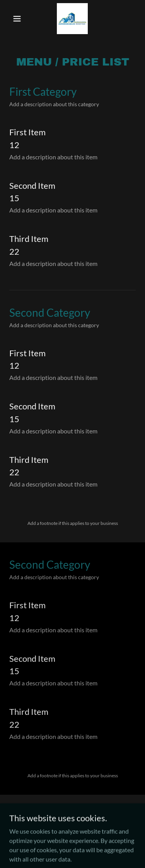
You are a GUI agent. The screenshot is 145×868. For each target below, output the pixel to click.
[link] (72, 19)
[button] (19, 19)
